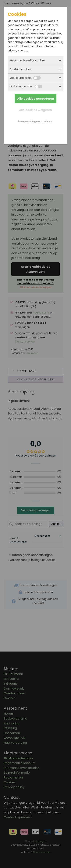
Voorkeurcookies (25, 78)
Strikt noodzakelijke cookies (27, 60)
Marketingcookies (26, 86)
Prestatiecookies (20, 69)
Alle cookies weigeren (35, 110)
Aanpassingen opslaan (35, 121)
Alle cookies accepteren (36, 99)
